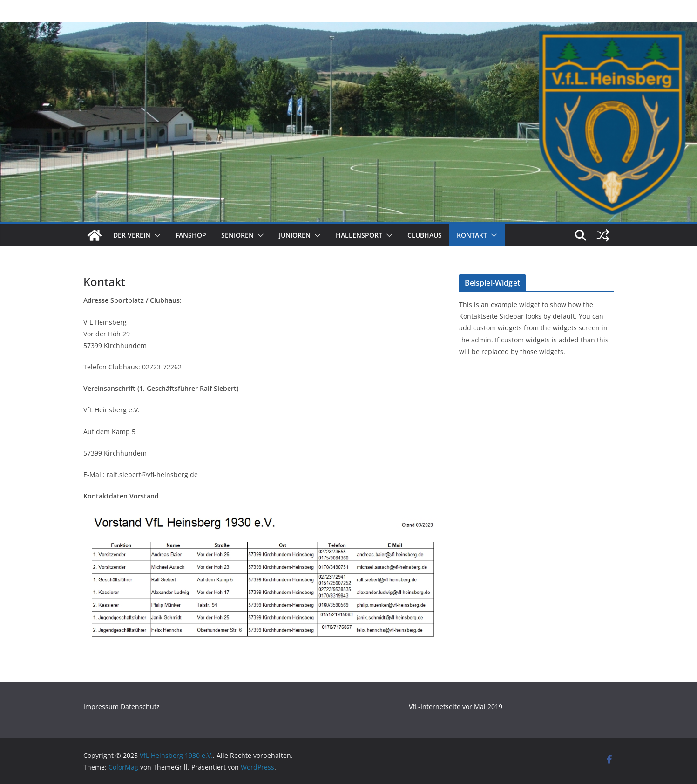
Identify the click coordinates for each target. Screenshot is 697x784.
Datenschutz (140, 706)
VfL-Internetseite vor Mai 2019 (456, 706)
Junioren (295, 235)
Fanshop (191, 235)
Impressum (102, 706)
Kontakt (472, 235)
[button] (156, 235)
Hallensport (359, 235)
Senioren (237, 235)
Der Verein (132, 235)
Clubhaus (425, 235)
